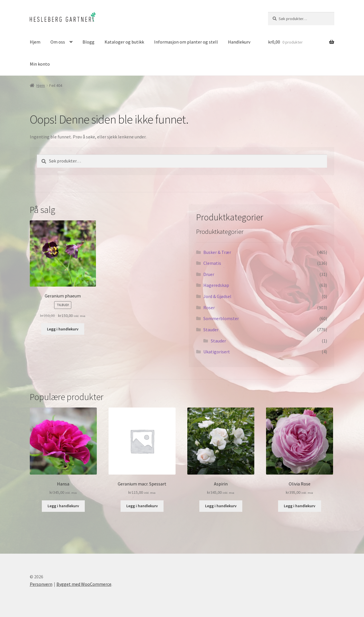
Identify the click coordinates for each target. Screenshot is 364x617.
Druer (209, 274)
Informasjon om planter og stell (186, 42)
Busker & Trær (217, 252)
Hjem (35, 42)
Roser (209, 307)
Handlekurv (239, 42)
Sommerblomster (221, 318)
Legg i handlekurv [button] (63, 329)
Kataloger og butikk (124, 42)
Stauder (211, 330)
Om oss (58, 42)
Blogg (88, 42)
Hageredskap (216, 285)
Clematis (212, 263)
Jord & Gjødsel (217, 296)
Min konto (40, 64)
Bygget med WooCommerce (84, 584)
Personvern (41, 584)
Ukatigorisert (217, 352)
